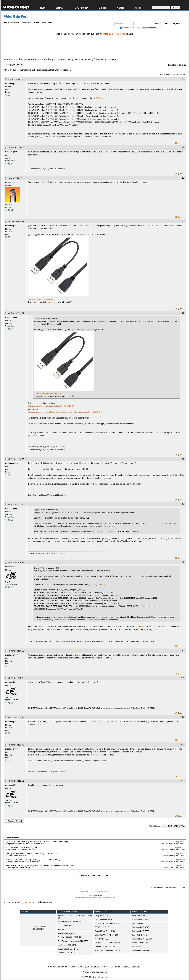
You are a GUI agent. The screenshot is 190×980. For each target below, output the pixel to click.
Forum (42, 8)
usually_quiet (11, 152)
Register (176, 23)
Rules (37, 23)
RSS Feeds (114, 967)
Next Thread (104, 875)
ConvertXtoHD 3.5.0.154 (105, 947)
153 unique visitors (38, 927)
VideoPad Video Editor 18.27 (107, 935)
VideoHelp (161, 887)
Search (43, 23)
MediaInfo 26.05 (101, 939)
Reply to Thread (14, 65)
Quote (179, 143)
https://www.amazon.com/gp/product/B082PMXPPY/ (51, 406)
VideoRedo (141, 627)
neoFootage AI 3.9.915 (67, 945)
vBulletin (99, 895)
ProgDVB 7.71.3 (102, 916)
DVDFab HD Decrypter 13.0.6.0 (108, 923)
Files (50, 23)
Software (60, 8)
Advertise (95, 967)
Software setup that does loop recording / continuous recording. (33, 860)
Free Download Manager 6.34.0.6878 (73, 941)
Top (183, 826)
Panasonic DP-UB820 (141, 951)
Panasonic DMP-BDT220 (142, 939)
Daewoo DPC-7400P (141, 920)
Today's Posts (26, 23)
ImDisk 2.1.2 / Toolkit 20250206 (108, 943)
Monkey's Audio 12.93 (67, 953)
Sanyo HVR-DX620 (140, 943)
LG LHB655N (138, 923)
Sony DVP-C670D (139, 935)
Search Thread (179, 74)
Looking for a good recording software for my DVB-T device (31, 853)
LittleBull (9, 182)
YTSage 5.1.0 (63, 930)
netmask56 (10, 567)
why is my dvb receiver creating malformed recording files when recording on (80, 59)
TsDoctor (100, 98)
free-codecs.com (99, 972)
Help (166, 23)
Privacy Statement (173, 887)
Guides (102, 8)
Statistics (126, 967)
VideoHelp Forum (18, 16)
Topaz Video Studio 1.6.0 (68, 949)
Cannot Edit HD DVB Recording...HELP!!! (23, 848)
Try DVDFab (26, 902)
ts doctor (76, 655)
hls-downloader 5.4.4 (103, 920)
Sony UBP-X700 (139, 916)
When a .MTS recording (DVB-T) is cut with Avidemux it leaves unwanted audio (40, 865)
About (137, 8)
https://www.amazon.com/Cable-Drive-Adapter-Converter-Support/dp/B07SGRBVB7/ (65, 412)
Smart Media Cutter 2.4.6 (105, 931)
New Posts (15, 23)
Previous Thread (89, 875)
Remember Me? (128, 28)
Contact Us (151, 887)
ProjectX (153, 627)
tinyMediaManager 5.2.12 (68, 933)
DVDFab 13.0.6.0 (102, 927)
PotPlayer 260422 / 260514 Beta (71, 937)
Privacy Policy (75, 967)
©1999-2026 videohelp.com (95, 977)
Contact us (62, 967)
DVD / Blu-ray (82, 8)
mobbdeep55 (11, 84)
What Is (120, 8)
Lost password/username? (146, 28)
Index (7, 23)
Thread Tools (165, 74)
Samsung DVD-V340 (141, 927)
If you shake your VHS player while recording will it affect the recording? (37, 842)
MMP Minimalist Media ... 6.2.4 (107, 951)
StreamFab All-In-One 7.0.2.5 (70, 922)
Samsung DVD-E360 (141, 931)
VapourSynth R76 (65, 926)
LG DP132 (136, 947)
